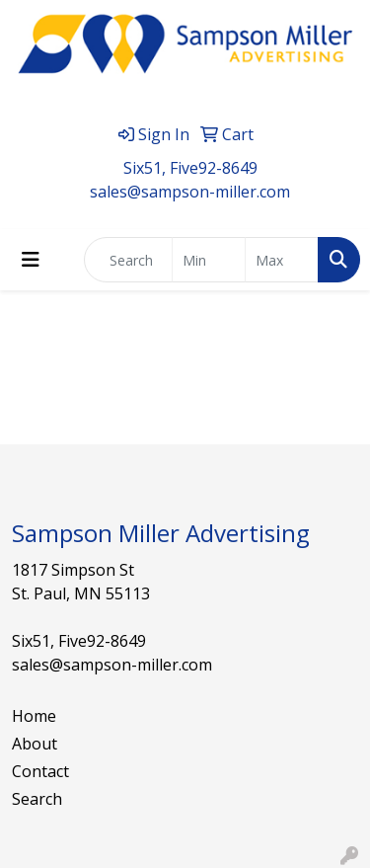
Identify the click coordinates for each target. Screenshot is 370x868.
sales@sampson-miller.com (190, 192)
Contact (40, 771)
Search (37, 799)
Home (34, 716)
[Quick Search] (128, 260)
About (35, 744)
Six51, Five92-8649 (190, 168)
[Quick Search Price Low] (209, 260)
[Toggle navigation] (31, 260)
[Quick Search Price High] (282, 260)
